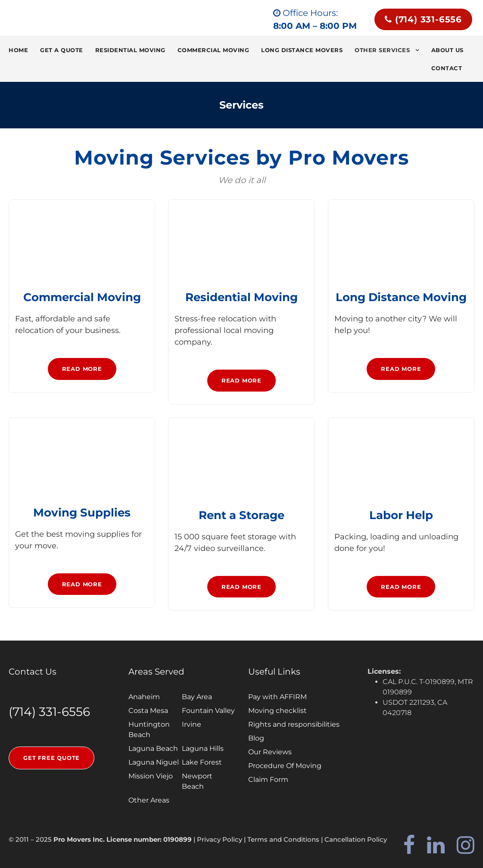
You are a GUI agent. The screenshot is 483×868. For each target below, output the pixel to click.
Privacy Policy (220, 839)
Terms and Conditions (283, 839)
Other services (382, 50)
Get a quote (62, 50)
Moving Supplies (82, 513)
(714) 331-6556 (423, 19)
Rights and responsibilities (294, 724)
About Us (447, 50)
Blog (256, 738)
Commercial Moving (213, 50)
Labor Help (401, 515)
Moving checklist (277, 711)
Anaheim (144, 697)
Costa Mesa (148, 711)
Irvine (192, 724)
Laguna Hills (203, 748)
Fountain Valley (208, 711)
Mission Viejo (151, 776)
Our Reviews (270, 752)
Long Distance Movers (302, 50)
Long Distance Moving (401, 297)
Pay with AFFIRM (277, 697)
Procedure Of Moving (285, 766)
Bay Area (197, 697)
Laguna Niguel (154, 762)
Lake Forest (202, 762)
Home (18, 50)
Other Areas (149, 800)
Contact (447, 68)
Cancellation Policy (356, 839)
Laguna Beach (153, 748)
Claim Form (268, 779)
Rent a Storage (241, 515)
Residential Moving (130, 50)
